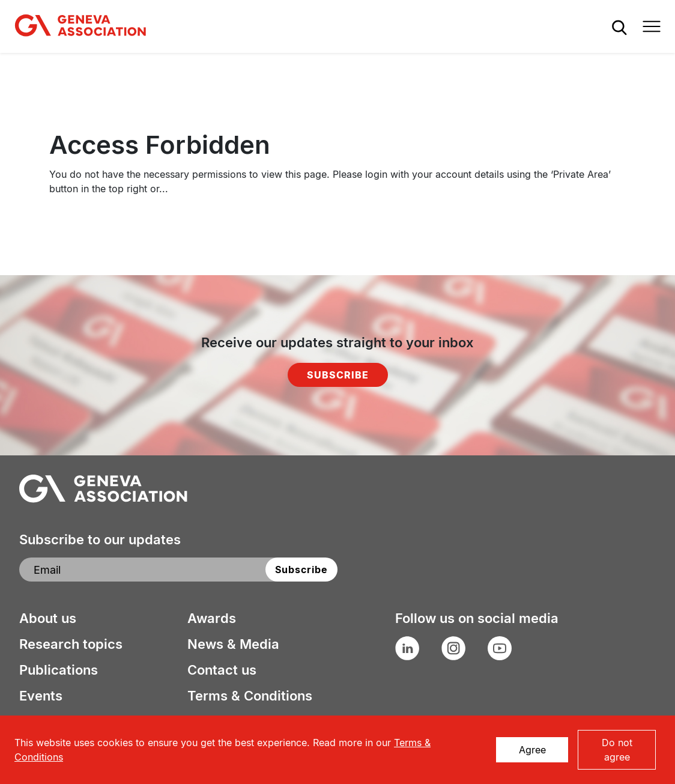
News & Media (233, 644)
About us (48, 618)
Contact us (222, 670)
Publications (59, 670)
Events (41, 696)
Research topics (71, 644)
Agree (532, 750)
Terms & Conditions (250, 696)
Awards (212, 618)
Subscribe (338, 375)
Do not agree (617, 750)
